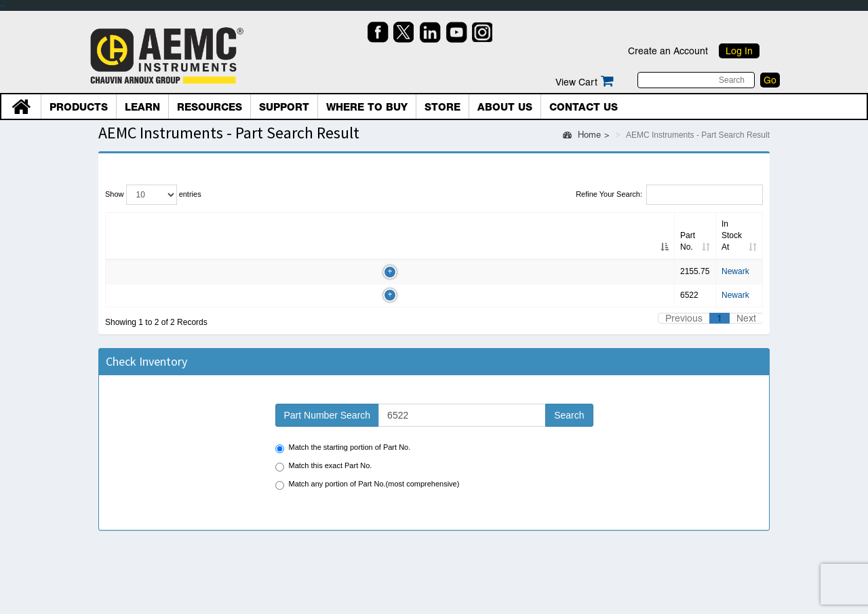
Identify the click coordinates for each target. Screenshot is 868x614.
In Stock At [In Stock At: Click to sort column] (413, 224)
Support (284, 107)
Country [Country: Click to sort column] (581, 224)
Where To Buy (367, 107)
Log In (739, 51)
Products (79, 107)
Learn (142, 107)
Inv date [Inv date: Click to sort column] (337, 224)
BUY (709, 250)
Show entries (153, 195)
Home (582, 135)
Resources (210, 107)
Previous (684, 301)
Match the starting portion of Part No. (343, 431)
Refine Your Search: (669, 195)
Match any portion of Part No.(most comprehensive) (368, 468)
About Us (505, 107)
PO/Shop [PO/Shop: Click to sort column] (708, 224)
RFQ (657, 250)
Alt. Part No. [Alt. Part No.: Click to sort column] (205, 224)
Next (746, 301)
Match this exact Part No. (324, 449)
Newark (407, 248)
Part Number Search (328, 398)
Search (569, 398)
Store (442, 107)
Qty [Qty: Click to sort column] (278, 224)
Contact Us (584, 107)
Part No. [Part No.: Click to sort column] (126, 224)
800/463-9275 (507, 248)
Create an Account (668, 51)
